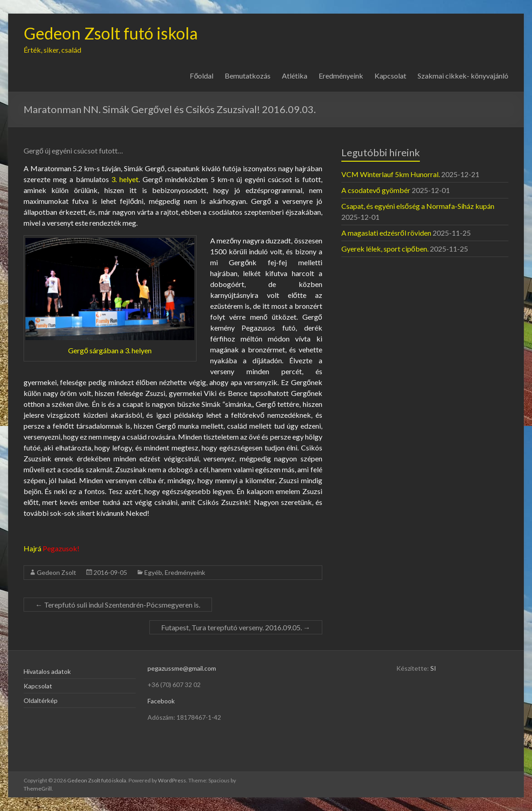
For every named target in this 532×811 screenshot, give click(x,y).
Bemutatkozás (248, 76)
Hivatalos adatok (47, 671)
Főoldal (202, 76)
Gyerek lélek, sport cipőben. (385, 249)
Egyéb (153, 572)
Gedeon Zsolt (57, 572)
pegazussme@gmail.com (182, 668)
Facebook (161, 701)
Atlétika (295, 76)
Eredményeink (341, 76)
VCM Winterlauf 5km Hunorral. (391, 174)
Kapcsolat (390, 76)
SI (433, 668)
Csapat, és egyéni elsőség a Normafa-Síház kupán (418, 206)
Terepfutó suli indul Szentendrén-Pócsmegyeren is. (118, 605)
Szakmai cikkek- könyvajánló (463, 76)
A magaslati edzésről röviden (386, 233)
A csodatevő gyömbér (376, 190)
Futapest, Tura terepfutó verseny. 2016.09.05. (236, 627)
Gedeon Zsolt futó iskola (111, 33)
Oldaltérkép (41, 700)
